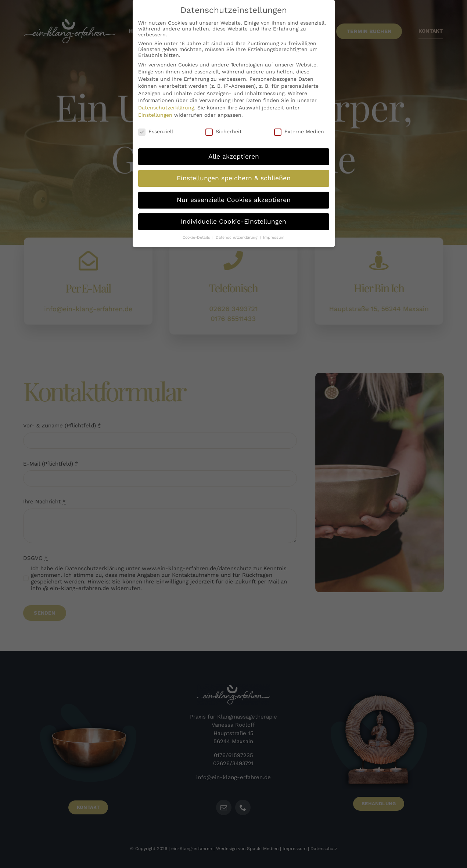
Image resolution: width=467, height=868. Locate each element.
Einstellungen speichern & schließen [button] (234, 174)
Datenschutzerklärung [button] (237, 233)
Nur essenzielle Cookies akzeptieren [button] (234, 196)
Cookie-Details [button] (197, 233)
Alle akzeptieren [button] (234, 152)
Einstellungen (155, 111)
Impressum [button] (274, 233)
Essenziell (156, 127)
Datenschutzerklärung (166, 104)
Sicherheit (224, 127)
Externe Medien (299, 127)
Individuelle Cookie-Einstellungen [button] (233, 217)
